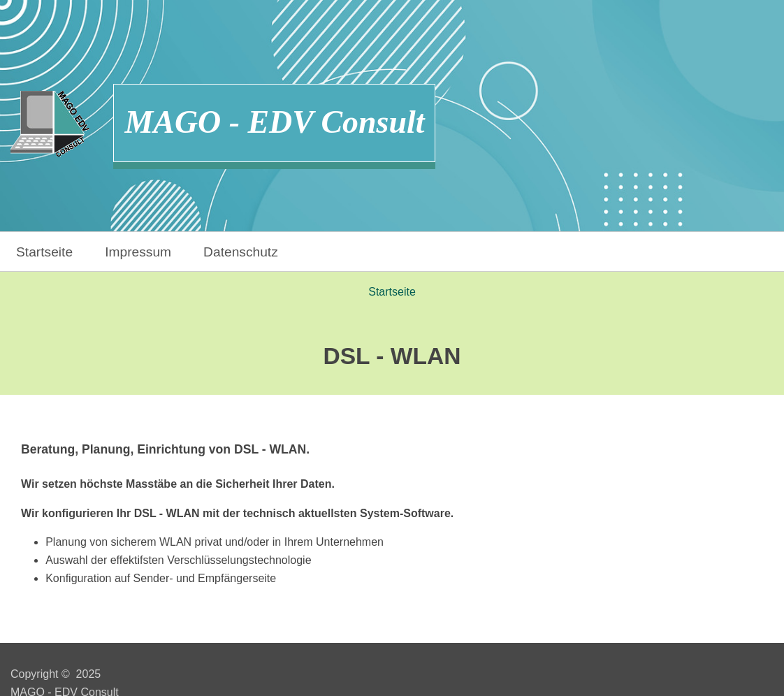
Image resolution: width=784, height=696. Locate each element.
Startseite (44, 252)
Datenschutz (241, 252)
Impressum (138, 252)
